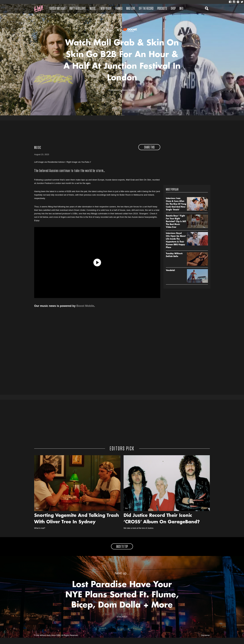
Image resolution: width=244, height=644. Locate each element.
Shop (173, 9)
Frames (119, 9)
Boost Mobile (85, 312)
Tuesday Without (57, 9)
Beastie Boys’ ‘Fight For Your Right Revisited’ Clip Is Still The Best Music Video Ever (176, 228)
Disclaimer (205, 642)
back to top (122, 553)
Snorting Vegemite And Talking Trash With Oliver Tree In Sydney (77, 525)
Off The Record (146, 9)
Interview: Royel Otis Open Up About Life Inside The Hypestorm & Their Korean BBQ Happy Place (176, 247)
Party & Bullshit (78, 9)
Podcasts (162, 9)
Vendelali (170, 277)
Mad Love (131, 9)
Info (181, 9)
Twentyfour (105, 9)
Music (93, 9)
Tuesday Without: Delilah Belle (174, 261)
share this (149, 154)
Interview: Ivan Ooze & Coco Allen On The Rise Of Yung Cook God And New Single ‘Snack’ (176, 210)
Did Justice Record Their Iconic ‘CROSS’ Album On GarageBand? (162, 525)
